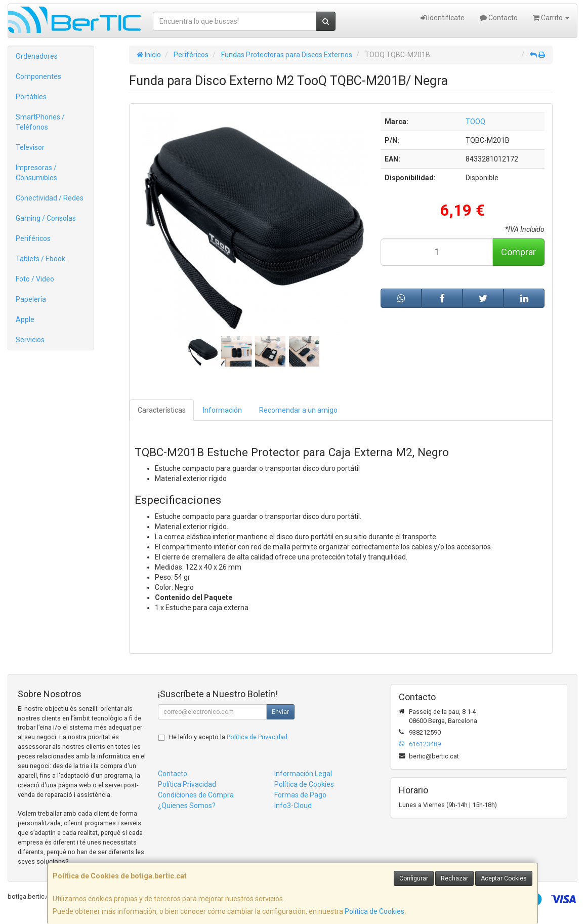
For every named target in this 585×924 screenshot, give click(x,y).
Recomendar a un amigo (298, 410)
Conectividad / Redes (50, 198)
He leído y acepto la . (229, 737)
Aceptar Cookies (504, 878)
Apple (25, 319)
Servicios (30, 340)
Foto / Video (35, 279)
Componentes (38, 76)
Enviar (280, 712)
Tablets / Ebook (40, 259)
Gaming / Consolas (46, 218)
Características (162, 410)
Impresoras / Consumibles (36, 173)
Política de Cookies (374, 911)
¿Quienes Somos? (187, 806)
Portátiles (31, 97)
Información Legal (303, 774)
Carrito (551, 18)
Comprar (518, 252)
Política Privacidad (187, 784)
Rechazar (454, 878)
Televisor (30, 147)
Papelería (31, 299)
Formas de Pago (300, 795)
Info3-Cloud (293, 806)
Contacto (499, 18)
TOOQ (475, 122)
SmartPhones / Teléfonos (40, 122)
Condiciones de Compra (196, 795)
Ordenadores (37, 56)
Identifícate (443, 18)
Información (222, 410)
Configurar (414, 878)
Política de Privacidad (257, 737)
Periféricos (33, 238)
